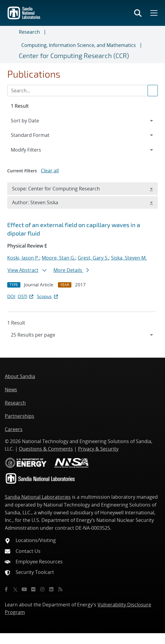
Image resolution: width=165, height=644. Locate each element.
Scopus (48, 296)
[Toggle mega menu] (153, 13)
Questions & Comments (46, 449)
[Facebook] (6, 589)
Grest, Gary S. (93, 258)
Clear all (50, 171)
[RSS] (60, 589)
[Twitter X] (15, 589)
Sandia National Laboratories (38, 497)
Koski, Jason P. (23, 258)
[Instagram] (42, 589)
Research (29, 32)
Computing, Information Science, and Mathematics (79, 45)
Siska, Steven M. (129, 258)
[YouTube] (24, 589)
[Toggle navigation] (12, 45)
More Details (71, 270)
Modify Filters (34, 149)
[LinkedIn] (51, 589)
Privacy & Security (98, 449)
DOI (11, 296)
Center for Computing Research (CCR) (74, 55)
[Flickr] (33, 589)
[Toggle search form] (138, 13)
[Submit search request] (153, 91)
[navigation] (82, 335)
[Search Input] (82, 91)
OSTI (26, 296)
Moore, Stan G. (58, 258)
